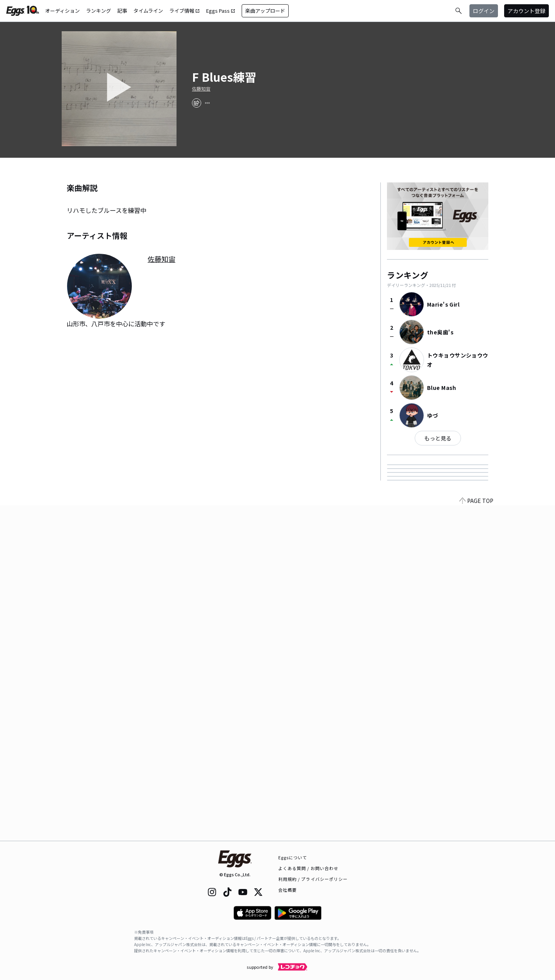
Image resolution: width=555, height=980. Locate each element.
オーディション (62, 11)
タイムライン (148, 11)
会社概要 (288, 890)
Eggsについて (293, 857)
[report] (207, 103)
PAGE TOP (476, 836)
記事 (122, 11)
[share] (197, 103)
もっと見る (438, 438)
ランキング (98, 11)
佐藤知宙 (201, 89)
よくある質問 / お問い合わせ (309, 868)
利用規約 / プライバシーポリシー (313, 879)
